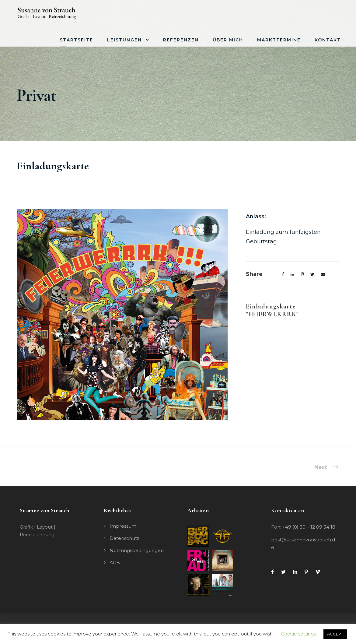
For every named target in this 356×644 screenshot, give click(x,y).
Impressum (123, 526)
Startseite (76, 40)
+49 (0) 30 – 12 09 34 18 (309, 527)
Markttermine (279, 40)
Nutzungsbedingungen (137, 550)
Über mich (228, 40)
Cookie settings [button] (298, 634)
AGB (115, 563)
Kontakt (328, 40)
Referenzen (181, 40)
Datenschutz (124, 538)
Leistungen (124, 40)
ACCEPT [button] (335, 634)
